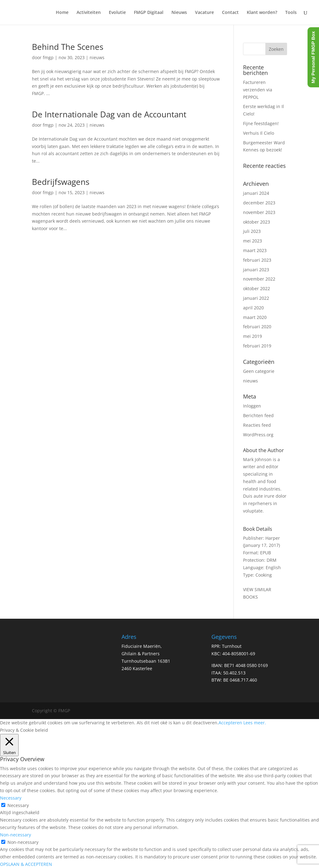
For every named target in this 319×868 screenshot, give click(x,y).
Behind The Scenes (68, 47)
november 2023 (259, 212)
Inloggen (252, 406)
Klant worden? (262, 13)
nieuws (97, 57)
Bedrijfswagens (61, 182)
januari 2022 (256, 298)
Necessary (18, 805)
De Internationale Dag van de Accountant (109, 114)
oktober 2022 (257, 288)
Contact (230, 13)
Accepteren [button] (230, 723)
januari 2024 (256, 193)
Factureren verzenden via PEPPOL (258, 90)
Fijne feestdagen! (261, 123)
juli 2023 (252, 231)
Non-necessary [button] (16, 835)
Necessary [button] (11, 798)
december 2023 (259, 203)
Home (62, 13)
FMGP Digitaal (149, 13)
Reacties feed (257, 425)
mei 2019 (253, 336)
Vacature (204, 13)
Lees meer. (255, 723)
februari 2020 (257, 327)
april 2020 (253, 308)
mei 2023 (253, 241)
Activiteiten (89, 13)
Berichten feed (258, 415)
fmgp (48, 57)
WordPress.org (258, 435)
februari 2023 (257, 260)
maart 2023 (255, 250)
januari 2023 (256, 270)
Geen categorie (259, 371)
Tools (291, 13)
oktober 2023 (257, 222)
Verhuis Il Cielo (259, 133)
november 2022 (259, 279)
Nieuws (179, 13)
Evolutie (117, 13)
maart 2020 (255, 317)
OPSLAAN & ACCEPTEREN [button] (26, 864)
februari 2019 (257, 346)
